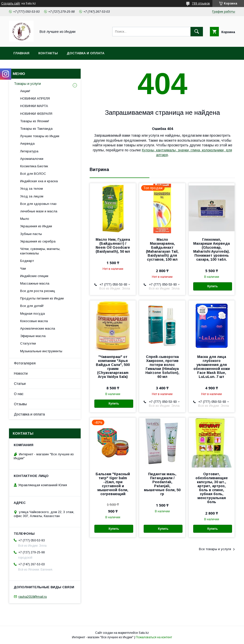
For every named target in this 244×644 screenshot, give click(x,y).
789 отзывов (201, 3)
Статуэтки (28, 343)
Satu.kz (144, 633)
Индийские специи (34, 276)
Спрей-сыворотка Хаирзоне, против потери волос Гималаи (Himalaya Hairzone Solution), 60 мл (162, 367)
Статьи (20, 384)
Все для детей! (32, 306)
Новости (21, 373)
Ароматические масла (38, 328)
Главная (21, 53)
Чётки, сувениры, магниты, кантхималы (40, 251)
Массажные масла (35, 283)
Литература (29, 151)
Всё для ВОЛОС (33, 174)
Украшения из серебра (38, 241)
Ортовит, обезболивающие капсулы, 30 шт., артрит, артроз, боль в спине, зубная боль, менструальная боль (212, 488)
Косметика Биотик (34, 166)
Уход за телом (31, 189)
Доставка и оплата (86, 53)
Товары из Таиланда (36, 129)
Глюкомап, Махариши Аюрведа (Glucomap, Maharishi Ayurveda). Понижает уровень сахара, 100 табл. (212, 249)
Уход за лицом (32, 196)
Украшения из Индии (36, 226)
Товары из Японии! (35, 121)
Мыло (25, 219)
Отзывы (20, 404)
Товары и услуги (27, 84)
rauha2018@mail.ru (33, 597)
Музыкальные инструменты (41, 351)
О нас (19, 394)
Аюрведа (27, 144)
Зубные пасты (31, 234)
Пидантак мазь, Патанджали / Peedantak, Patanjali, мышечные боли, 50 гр (162, 484)
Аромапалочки (32, 159)
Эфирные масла (33, 336)
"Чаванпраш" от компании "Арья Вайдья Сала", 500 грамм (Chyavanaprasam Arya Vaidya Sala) (113, 367)
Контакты (48, 53)
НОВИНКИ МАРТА (34, 106)
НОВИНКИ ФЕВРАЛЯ (36, 114)
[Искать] (197, 32)
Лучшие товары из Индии (40, 136)
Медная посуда (32, 314)
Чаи (23, 268)
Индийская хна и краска (39, 181)
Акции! (25, 91)
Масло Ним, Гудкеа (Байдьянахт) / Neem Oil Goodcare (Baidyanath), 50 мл (113, 245)
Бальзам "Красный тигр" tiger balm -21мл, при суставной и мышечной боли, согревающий (113, 484)
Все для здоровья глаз (38, 204)
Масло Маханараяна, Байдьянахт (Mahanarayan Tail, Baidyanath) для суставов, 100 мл (162, 249)
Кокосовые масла (34, 321)
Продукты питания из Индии (42, 298)
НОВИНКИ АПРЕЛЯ (35, 98)
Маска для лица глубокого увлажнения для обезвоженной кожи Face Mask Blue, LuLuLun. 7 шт (212, 367)
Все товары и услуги (215, 549)
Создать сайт (11, 3)
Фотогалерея (25, 363)
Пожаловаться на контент (154, 637)
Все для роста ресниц (38, 291)
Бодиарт (27, 261)
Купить (213, 286)
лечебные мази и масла (39, 211)
